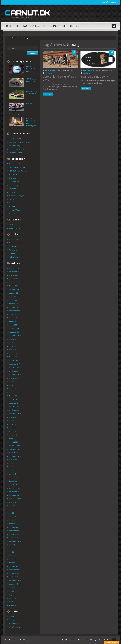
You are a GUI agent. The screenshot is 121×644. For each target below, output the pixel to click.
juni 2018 (12, 346)
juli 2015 (12, 463)
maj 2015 (12, 470)
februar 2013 (14, 563)
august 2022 (14, 275)
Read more (48, 94)
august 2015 (14, 460)
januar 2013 (13, 566)
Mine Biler (13, 246)
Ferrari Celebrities (16, 153)
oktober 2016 (14, 410)
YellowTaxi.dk (14, 257)
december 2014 (15, 488)
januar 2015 (13, 485)
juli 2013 (12, 545)
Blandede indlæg (15, 182)
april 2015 (13, 474)
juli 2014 (12, 506)
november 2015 (15, 449)
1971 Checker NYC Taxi (17, 167)
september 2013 (15, 541)
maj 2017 (12, 389)
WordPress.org (15, 627)
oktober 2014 (14, 495)
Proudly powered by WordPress (16, 640)
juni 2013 (12, 548)
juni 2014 (12, 509)
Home (9, 38)
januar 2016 (13, 442)
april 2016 (13, 431)
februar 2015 (14, 481)
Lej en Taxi (22, 26)
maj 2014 (12, 513)
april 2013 (13, 556)
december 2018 (15, 328)
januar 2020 (13, 307)
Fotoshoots (13, 189)
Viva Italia (13, 213)
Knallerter (49, 73)
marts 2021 (13, 282)
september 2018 (15, 336)
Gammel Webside (16, 228)
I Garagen (54, 26)
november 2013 (15, 534)
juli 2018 (12, 343)
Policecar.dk (14, 250)
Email (11, 225)
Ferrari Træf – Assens (17, 149)
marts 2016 (13, 435)
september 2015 (15, 456)
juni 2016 (12, 424)
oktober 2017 (14, 371)
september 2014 (15, 499)
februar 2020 (14, 304)
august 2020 (14, 293)
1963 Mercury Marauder (18, 164)
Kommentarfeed (15, 623)
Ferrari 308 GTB (15, 185)
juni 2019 (12, 314)
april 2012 (13, 598)
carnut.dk (28, 13)
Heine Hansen (51, 71)
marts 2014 (13, 520)
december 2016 (15, 403)
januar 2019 (13, 325)
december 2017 (15, 364)
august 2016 (14, 417)
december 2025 (15, 268)
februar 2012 (14, 605)
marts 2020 (13, 300)
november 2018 (15, 332)
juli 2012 (12, 587)
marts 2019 (13, 318)
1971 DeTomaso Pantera (18, 171)
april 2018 (13, 350)
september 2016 (15, 414)
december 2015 (15, 446)
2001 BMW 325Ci (15, 138)
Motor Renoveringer (16, 196)
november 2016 (15, 407)
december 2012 (15, 570)
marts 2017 (13, 392)
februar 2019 (14, 321)
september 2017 (15, 375)
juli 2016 (12, 421)
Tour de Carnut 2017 (94, 76)
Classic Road (14, 239)
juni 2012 (12, 591)
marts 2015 (13, 477)
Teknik (12, 203)
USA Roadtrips (38, 26)
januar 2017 (13, 399)
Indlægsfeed (14, 620)
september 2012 (15, 580)
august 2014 (14, 502)
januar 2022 (13, 279)
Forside (9, 26)
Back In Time (14, 174)
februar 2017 (14, 396)
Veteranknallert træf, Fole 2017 (60, 78)
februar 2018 (14, 357)
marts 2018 (13, 353)
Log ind (12, 616)
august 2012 (14, 584)
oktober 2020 (14, 289)
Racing (12, 199)
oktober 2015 (14, 453)
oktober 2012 (14, 577)
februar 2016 (14, 438)
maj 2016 (12, 428)
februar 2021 (14, 286)
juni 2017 (12, 385)
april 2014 (13, 517)
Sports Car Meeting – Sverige (20, 142)
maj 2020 (12, 297)
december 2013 (15, 531)
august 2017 (14, 378)
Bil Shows (13, 178)
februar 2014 (14, 524)
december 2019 (15, 311)
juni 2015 (12, 467)
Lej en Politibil (70, 26)
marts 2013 (13, 559)
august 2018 (14, 339)
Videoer (12, 206)
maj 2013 (12, 552)
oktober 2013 (14, 538)
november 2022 (15, 272)
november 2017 (15, 367)
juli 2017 (12, 382)
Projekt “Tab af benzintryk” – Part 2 (32, 69)
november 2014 (15, 492)
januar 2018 (13, 360)
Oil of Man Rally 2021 (17, 146)
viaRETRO (13, 253)
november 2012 (15, 573)
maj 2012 (12, 595)
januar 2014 (13, 527)
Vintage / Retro (15, 210)
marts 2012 (13, 602)
